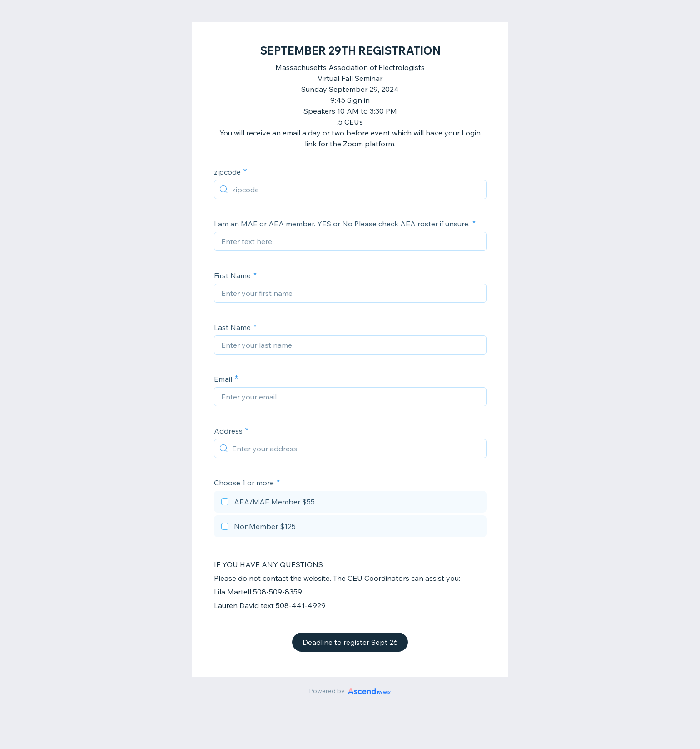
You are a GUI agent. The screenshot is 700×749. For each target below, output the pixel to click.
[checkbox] (350, 503)
